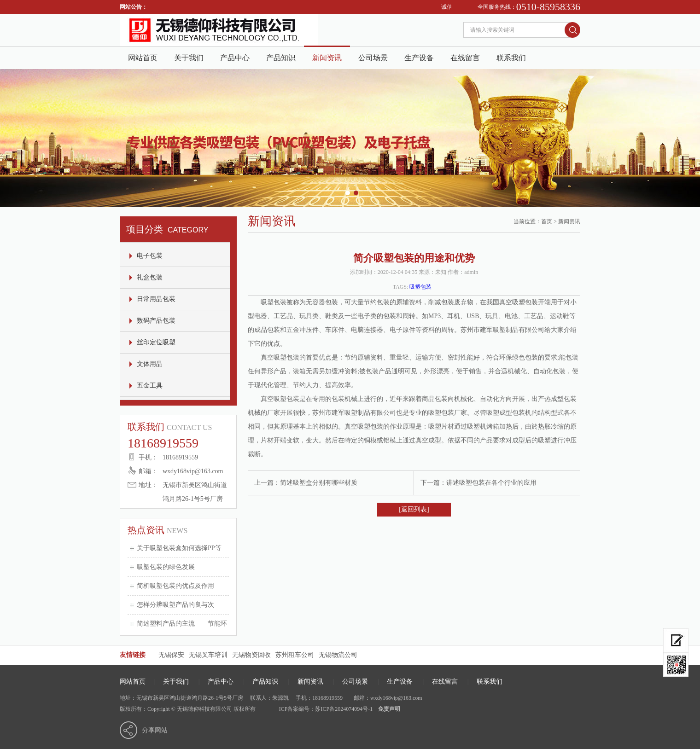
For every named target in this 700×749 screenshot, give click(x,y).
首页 (547, 221)
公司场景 (373, 58)
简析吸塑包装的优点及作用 (175, 586)
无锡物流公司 (338, 655)
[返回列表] (414, 509)
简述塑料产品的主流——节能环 (182, 624)
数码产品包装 (156, 321)
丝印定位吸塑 (156, 342)
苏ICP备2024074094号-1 (344, 709)
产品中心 (235, 58)
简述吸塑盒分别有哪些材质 (319, 483)
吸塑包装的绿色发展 (166, 567)
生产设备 (419, 58)
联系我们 (511, 58)
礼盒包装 (150, 277)
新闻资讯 (327, 58)
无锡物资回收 (251, 655)
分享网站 (155, 730)
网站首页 (143, 58)
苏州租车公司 (295, 655)
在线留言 (465, 58)
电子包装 (150, 256)
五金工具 (150, 386)
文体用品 (150, 364)
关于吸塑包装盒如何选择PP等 (179, 548)
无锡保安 (171, 655)
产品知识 (281, 58)
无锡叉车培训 (208, 655)
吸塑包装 (420, 287)
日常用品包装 (156, 299)
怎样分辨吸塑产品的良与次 (175, 605)
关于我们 (189, 58)
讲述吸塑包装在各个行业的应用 (491, 483)
